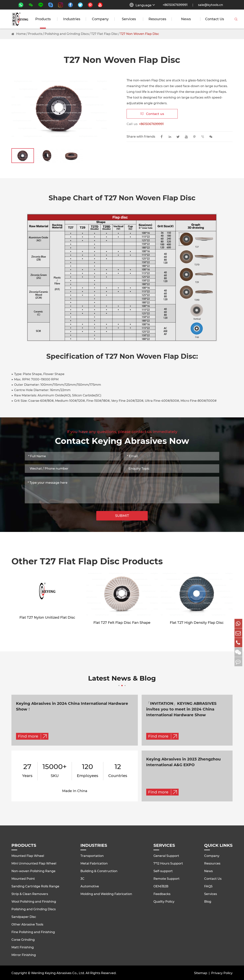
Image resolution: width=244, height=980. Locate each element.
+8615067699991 (175, 5)
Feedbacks (162, 893)
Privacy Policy (222, 972)
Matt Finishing (23, 947)
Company (100, 19)
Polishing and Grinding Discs (67, 34)
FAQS (208, 886)
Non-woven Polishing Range (33, 870)
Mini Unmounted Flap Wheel (34, 863)
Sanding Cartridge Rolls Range (35, 886)
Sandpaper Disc (24, 916)
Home (21, 34)
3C (82, 878)
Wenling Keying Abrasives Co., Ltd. (58, 972)
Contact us (152, 114)
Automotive (90, 886)
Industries (72, 19)
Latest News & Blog (122, 681)
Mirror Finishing (24, 954)
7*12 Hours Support (168, 863)
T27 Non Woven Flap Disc (140, 34)
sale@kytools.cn (211, 5)
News (186, 19)
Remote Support (167, 878)
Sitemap (201, 972)
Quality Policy (164, 901)
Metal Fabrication (94, 863)
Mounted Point (23, 878)
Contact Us (215, 19)
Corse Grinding (23, 939)
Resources (157, 19)
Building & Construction (99, 870)
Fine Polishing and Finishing (33, 931)
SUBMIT (122, 516)
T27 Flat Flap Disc (104, 34)
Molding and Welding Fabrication (106, 893)
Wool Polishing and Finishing (34, 901)
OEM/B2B (161, 886)
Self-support (163, 870)
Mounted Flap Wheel (28, 855)
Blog (208, 901)
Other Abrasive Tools (27, 924)
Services (129, 19)
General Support (166, 855)
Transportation (92, 855)
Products (43, 19)
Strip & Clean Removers (30, 893)
